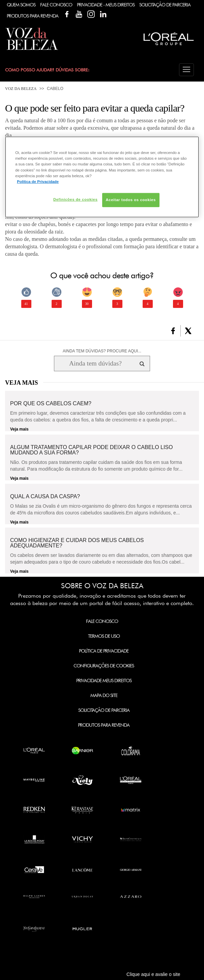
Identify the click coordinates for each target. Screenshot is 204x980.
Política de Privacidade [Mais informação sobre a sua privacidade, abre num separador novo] (38, 181)
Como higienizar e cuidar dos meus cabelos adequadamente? (77, 543)
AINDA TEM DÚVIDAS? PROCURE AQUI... (102, 351)
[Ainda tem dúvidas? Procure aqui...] (95, 363)
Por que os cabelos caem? (51, 404)
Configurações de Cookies (104, 666)
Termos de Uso (104, 636)
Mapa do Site (104, 695)
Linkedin (103, 14)
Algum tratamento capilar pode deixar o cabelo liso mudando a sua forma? (91, 450)
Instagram (91, 14)
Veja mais (19, 429)
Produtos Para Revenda (33, 16)
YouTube (79, 14)
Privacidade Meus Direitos (104, 681)
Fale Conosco (56, 5)
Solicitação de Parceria (165, 5)
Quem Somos (21, 5)
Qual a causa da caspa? (45, 497)
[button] (186, 70)
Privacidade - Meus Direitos (106, 5)
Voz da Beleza (21, 89)
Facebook (67, 14)
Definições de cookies (75, 199)
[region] (102, 177)
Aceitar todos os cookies (131, 199)
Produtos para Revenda (104, 725)
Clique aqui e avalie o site (153, 974)
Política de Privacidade (104, 651)
